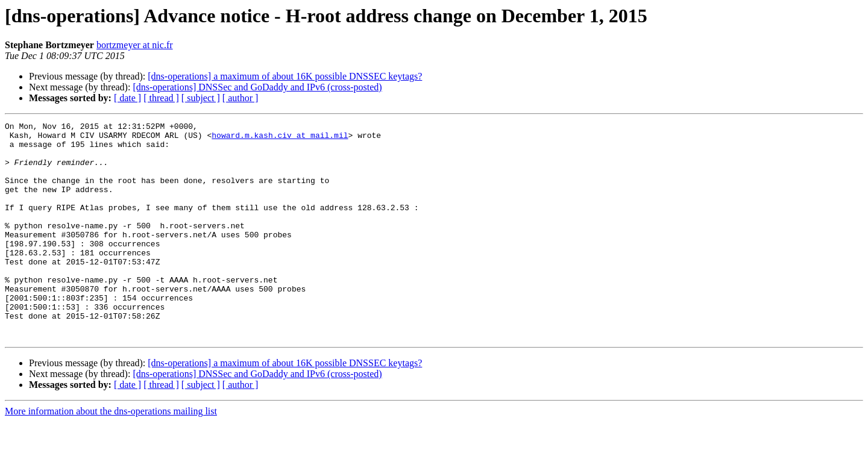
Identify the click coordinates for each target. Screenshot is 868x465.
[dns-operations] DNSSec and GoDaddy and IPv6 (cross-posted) (257, 87)
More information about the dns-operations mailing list (111, 454)
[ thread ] (161, 98)
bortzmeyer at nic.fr (135, 45)
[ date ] (127, 98)
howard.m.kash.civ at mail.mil (280, 139)
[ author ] (241, 98)
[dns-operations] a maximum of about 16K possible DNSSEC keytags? (285, 76)
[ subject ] (201, 98)
